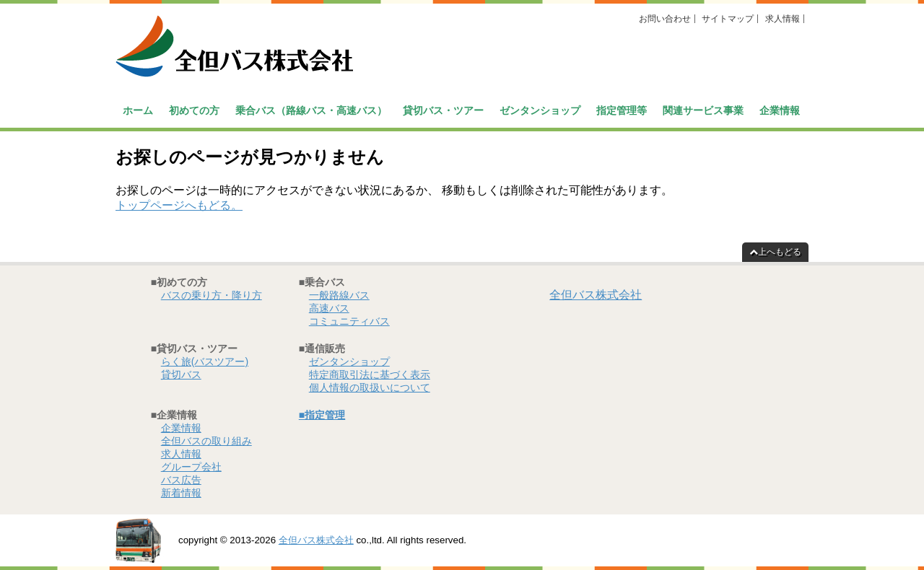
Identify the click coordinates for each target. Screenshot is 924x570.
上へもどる (775, 252)
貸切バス (181, 374)
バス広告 (181, 480)
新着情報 (181, 493)
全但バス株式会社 (596, 295)
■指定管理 (322, 415)
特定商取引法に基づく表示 (370, 374)
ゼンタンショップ (540, 110)
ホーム (138, 110)
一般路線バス (339, 295)
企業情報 (780, 110)
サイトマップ (728, 19)
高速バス (329, 308)
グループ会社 (191, 467)
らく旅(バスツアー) (205, 361)
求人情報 (783, 19)
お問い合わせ (665, 19)
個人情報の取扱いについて (370, 387)
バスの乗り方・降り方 (212, 295)
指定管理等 (622, 110)
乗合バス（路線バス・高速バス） (311, 110)
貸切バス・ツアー (443, 110)
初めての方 (194, 110)
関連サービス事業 (703, 110)
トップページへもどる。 (179, 205)
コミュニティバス (349, 321)
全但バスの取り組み (206, 441)
